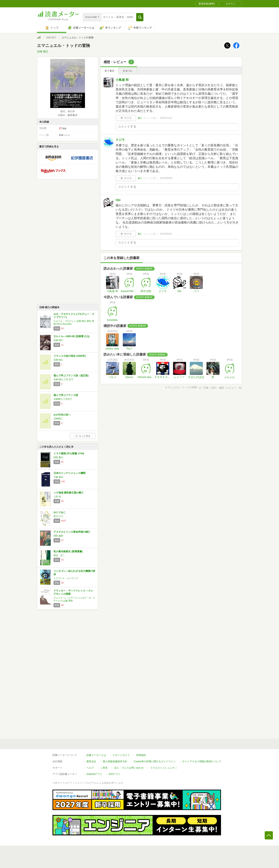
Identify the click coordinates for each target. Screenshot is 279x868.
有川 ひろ (58, 516)
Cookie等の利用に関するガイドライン (155, 761)
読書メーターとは (96, 755)
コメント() (150, 118)
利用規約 (141, 755)
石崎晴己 (58, 419)
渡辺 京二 (59, 555)
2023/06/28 (166, 178)
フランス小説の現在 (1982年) (70, 356)
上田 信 (57, 497)
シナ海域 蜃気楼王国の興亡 (69, 493)
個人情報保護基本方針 (115, 761)
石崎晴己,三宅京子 (63, 399)
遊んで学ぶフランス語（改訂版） (72, 376)
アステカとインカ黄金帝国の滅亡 (72, 532)
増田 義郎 (58, 536)
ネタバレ (128, 71)
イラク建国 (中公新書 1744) (69, 453)
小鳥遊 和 (122, 80)
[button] (140, 17)
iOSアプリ (114, 774)
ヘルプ (90, 768)
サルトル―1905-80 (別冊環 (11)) (71, 336)
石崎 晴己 (51, 38)
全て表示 (109, 71)
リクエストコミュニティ (164, 768)
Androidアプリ (94, 774)
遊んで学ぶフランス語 (66, 395)
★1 (140, 178)
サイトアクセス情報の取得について (202, 761)
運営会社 (91, 761)
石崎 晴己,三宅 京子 (63, 379)
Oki (118, 200)
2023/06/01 (166, 234)
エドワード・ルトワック (66, 578)
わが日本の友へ (62, 415)
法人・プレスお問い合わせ (129, 768)
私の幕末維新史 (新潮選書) (68, 551)
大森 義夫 (58, 477)
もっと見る (83, 436)
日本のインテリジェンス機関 (69, 473)
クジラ (120, 140)
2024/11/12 (166, 118)
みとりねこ (60, 512)
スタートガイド (121, 755)
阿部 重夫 (58, 457)
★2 (140, 118)
